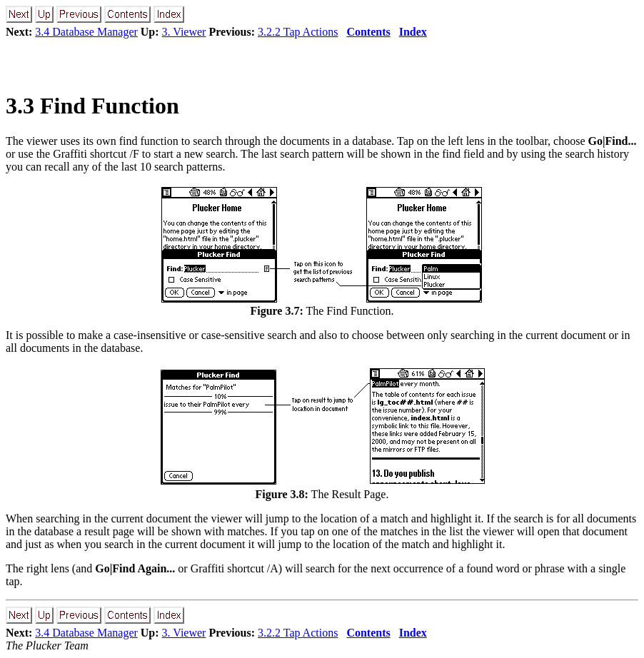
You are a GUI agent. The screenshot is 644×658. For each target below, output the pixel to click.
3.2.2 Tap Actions (298, 32)
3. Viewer (184, 32)
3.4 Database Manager (86, 32)
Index (413, 32)
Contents (368, 32)
